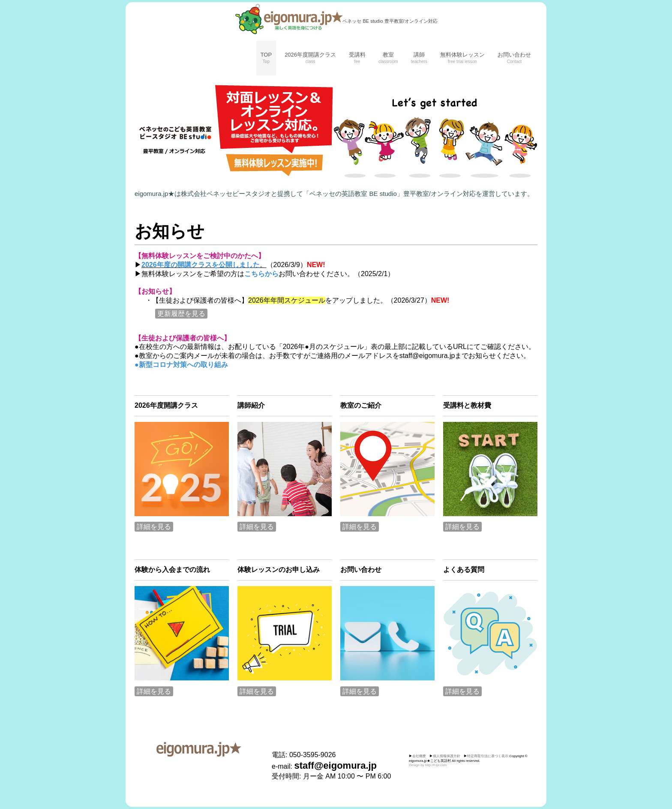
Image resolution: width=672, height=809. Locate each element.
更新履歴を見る (181, 314)
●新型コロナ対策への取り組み (181, 365)
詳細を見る (154, 527)
